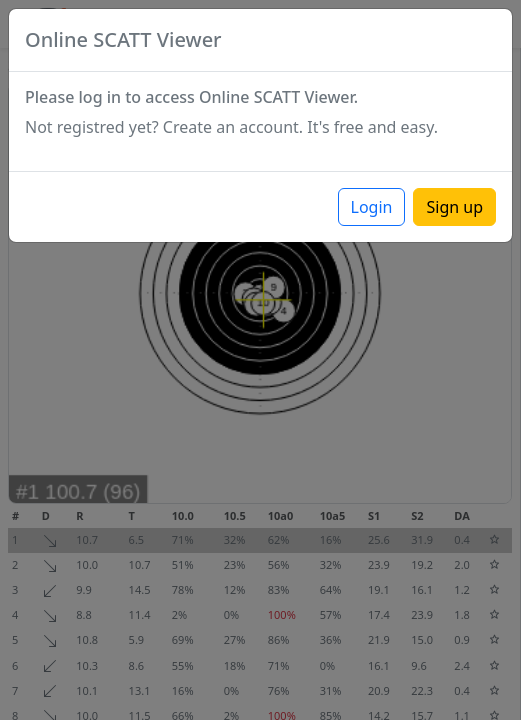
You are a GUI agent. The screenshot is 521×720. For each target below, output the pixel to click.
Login (372, 207)
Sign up (454, 207)
